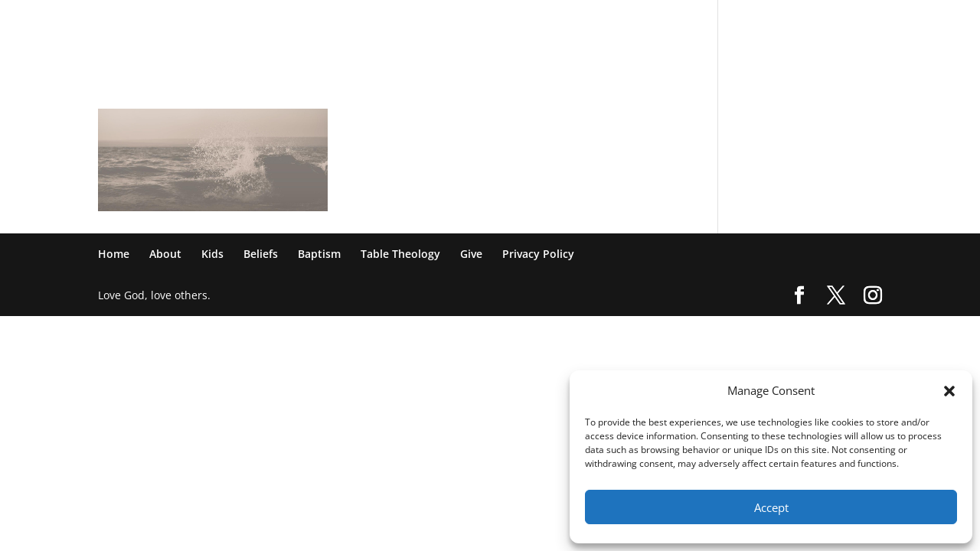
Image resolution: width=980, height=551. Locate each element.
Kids (520, 21)
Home (423, 21)
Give (778, 21)
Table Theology (707, 21)
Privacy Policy (846, 21)
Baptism (627, 21)
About (473, 21)
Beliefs (569, 21)
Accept (771, 507)
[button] (949, 391)
